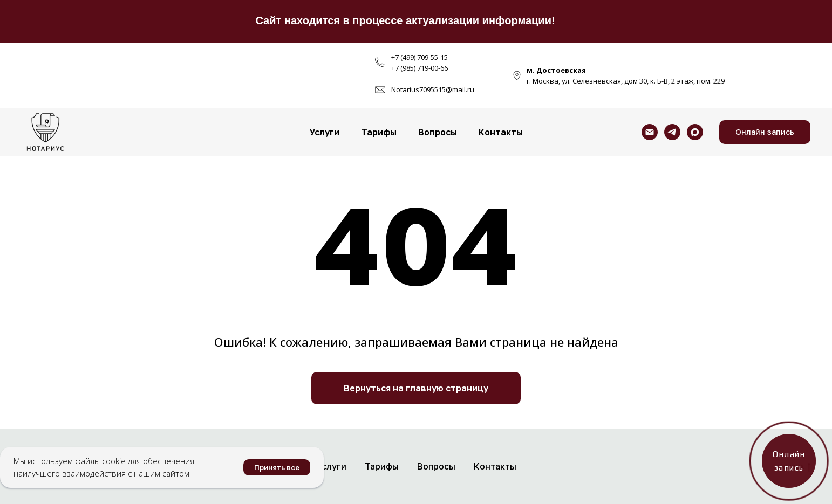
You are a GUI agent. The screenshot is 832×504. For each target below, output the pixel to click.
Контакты (501, 132)
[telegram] (672, 132)
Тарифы (379, 132)
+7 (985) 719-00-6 (418, 68)
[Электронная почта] (650, 132)
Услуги (324, 132)
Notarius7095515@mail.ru (433, 89)
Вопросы (438, 132)
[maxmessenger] (695, 132)
